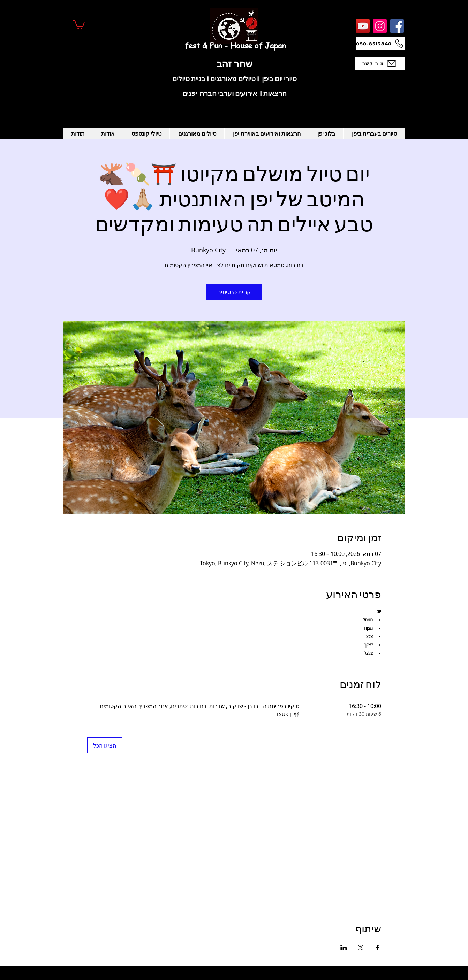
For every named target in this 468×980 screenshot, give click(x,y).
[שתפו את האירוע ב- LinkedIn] (344, 948)
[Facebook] (397, 26)
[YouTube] (363, 26)
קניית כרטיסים (234, 292)
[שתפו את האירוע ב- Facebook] (378, 948)
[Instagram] (380, 26)
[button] (79, 24)
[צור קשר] (380, 63)
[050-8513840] (380, 44)
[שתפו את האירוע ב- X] (361, 948)
